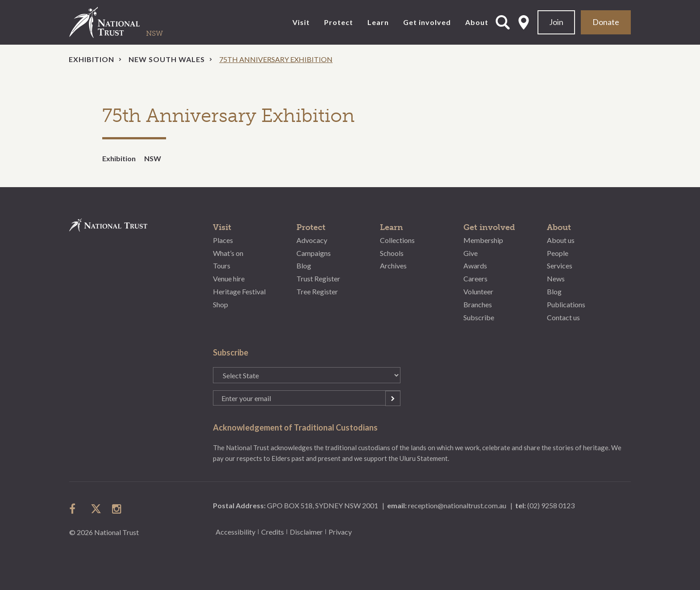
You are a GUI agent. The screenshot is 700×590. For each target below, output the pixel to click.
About (477, 22)
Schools (392, 253)
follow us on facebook (75, 509)
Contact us (563, 317)
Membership (483, 240)
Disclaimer (306, 532)
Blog (304, 266)
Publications (566, 304)
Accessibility (235, 532)
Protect (339, 22)
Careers (475, 278)
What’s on (228, 253)
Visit (301, 22)
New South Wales (167, 59)
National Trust (123, 22)
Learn (378, 22)
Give (471, 253)
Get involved (427, 22)
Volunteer (478, 291)
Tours (222, 266)
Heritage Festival (239, 291)
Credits (273, 532)
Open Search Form (503, 22)
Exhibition (92, 59)
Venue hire (229, 278)
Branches (478, 304)
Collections (397, 240)
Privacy (340, 532)
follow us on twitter (96, 509)
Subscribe (479, 317)
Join (556, 22)
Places (223, 240)
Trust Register (318, 278)
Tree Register (317, 291)
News (556, 278)
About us (561, 240)
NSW (153, 158)
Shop (221, 304)
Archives (393, 266)
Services (560, 266)
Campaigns (314, 253)
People (558, 253)
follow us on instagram (117, 509)
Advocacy (312, 240)
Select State (524, 22)
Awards (475, 266)
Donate (606, 22)
